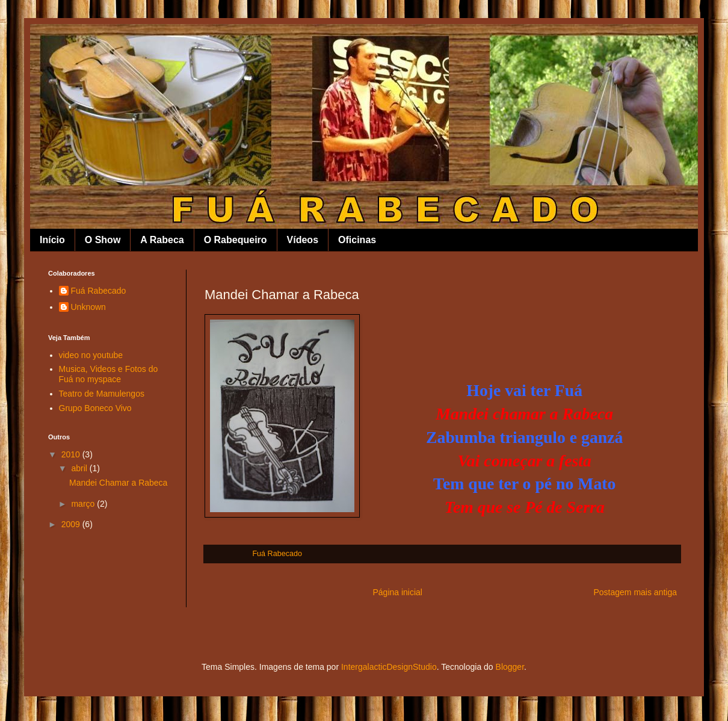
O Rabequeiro (236, 240)
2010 (72, 454)
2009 (72, 524)
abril (80, 468)
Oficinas (357, 240)
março (84, 504)
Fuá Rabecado (99, 291)
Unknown (88, 307)
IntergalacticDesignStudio (389, 667)
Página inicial (397, 592)
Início (52, 240)
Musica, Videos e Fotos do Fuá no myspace (109, 374)
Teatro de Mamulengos (102, 394)
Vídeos (303, 240)
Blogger (510, 667)
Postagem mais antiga (635, 592)
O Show (103, 240)
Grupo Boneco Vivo (95, 408)
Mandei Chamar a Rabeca (118, 483)
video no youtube (91, 355)
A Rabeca (162, 240)
